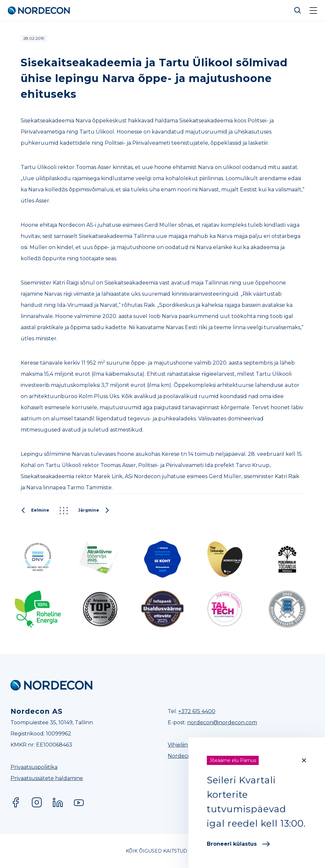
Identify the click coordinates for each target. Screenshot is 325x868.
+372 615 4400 (197, 711)
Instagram (37, 802)
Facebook (16, 802)
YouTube (79, 802)
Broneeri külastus (238, 844)
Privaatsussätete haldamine (47, 778)
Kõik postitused (64, 511)
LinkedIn (58, 802)
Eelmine (35, 511)
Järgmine (94, 511)
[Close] (304, 760)
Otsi (298, 11)
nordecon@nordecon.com (222, 722)
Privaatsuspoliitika (34, 767)
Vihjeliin (178, 745)
